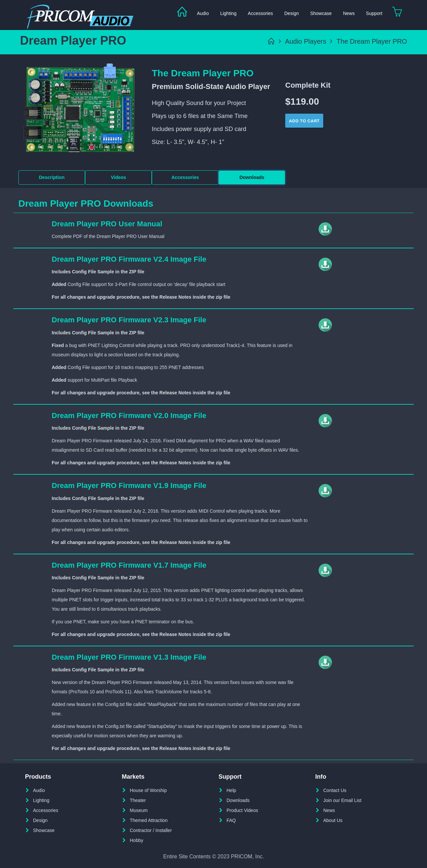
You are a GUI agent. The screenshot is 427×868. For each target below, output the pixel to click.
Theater (138, 800)
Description (52, 177)
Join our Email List (342, 800)
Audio (203, 13)
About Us (333, 820)
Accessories (260, 13)
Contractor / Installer (151, 830)
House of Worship (148, 790)
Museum (139, 810)
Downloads (252, 177)
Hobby (136, 840)
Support (374, 13)
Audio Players (305, 41)
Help (231, 790)
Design (292, 13)
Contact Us (335, 790)
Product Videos (242, 810)
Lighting (228, 13)
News (349, 13)
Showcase (321, 13)
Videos (118, 177)
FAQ (231, 820)
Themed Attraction (149, 820)
